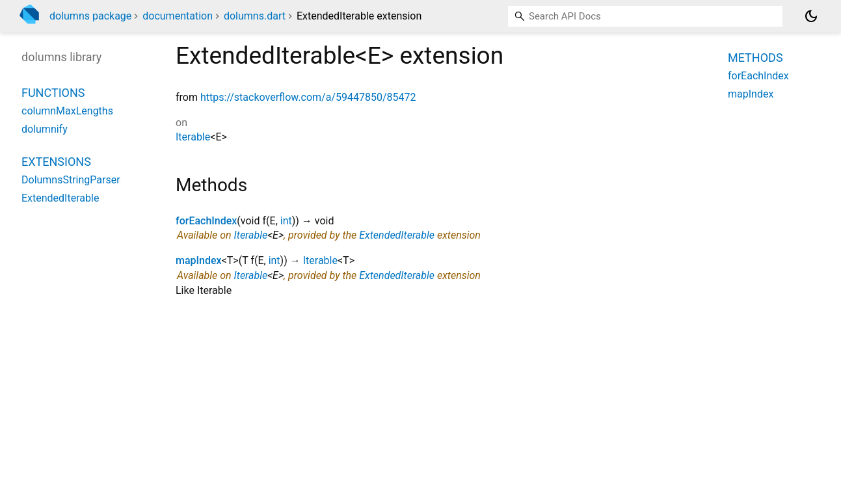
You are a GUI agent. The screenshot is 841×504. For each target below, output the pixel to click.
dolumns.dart (255, 16)
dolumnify (45, 129)
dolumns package (90, 16)
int (286, 221)
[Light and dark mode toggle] (811, 16)
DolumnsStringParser (71, 180)
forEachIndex (206, 221)
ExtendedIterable (397, 235)
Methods (755, 58)
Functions (53, 93)
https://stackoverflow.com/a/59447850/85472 (308, 97)
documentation (178, 16)
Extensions (56, 162)
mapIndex (199, 260)
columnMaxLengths (67, 111)
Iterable (193, 137)
